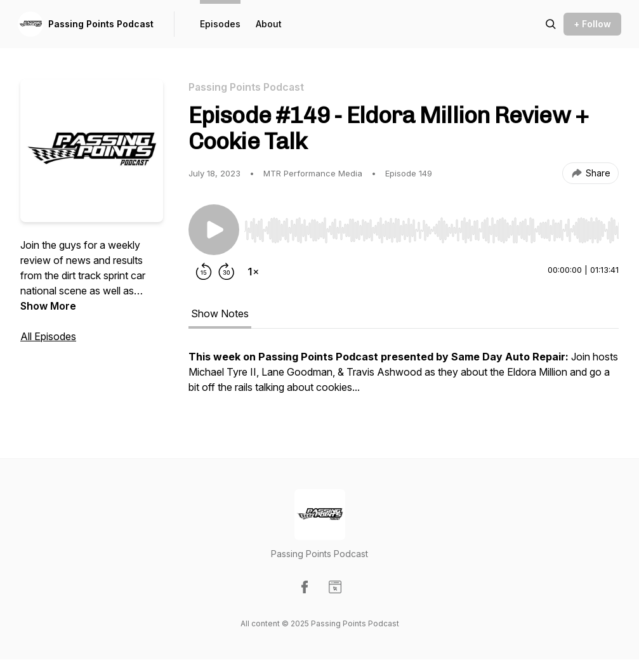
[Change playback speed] (253, 272)
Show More (48, 306)
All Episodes (48, 336)
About (269, 24)
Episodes (220, 24)
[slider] (431, 230)
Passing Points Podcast (101, 24)
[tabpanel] (404, 378)
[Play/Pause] (214, 230)
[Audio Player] (431, 227)
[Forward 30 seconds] (227, 272)
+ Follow (592, 24)
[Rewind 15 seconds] (204, 272)
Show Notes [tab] (220, 313)
